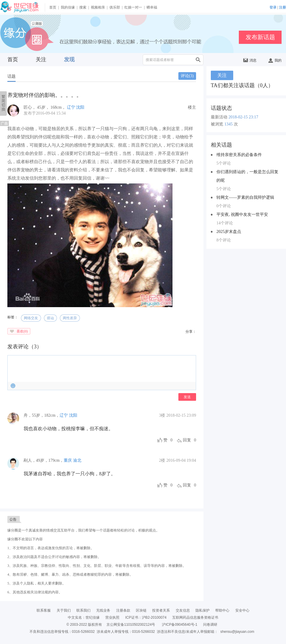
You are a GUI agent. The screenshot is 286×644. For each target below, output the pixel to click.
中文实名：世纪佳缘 (84, 617)
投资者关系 (161, 610)
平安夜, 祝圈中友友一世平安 (242, 215)
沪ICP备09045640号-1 (180, 625)
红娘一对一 (133, 7)
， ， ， (45, 107)
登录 (273, 7)
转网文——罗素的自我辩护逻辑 (245, 197)
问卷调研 (210, 625)
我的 (275, 60)
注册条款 (123, 610)
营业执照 (112, 617)
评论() (187, 76)
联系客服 (44, 610)
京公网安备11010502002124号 (131, 625)
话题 (11, 76)
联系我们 (83, 610)
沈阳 (80, 107)
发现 (69, 59)
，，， (42, 415)
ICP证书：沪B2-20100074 (146, 617)
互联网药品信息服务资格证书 (195, 617)
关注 (41, 59)
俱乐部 (115, 7)
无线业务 (103, 610)
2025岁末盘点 (229, 232)
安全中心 (242, 610)
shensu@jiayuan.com (237, 632)
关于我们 (64, 610)
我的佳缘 (68, 7)
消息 (250, 60)
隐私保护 (203, 610)
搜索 (83, 7)
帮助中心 (222, 610)
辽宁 (71, 107)
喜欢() (22, 331)
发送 (187, 397)
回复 (187, 440)
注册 (282, 7)
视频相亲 (98, 7)
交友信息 (183, 610)
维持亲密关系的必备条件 (239, 155)
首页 (53, 7)
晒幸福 (152, 7)
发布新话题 (260, 37)
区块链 (141, 610)
